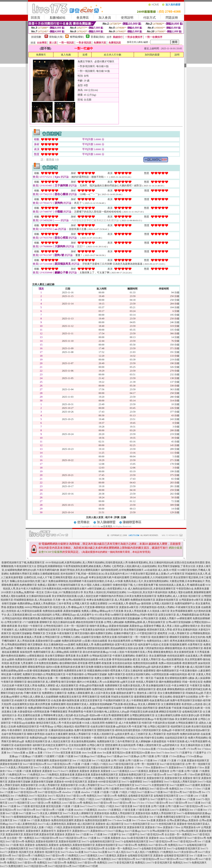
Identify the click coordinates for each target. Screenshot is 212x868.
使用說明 (127, 18)
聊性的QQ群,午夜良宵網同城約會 (41, 570)
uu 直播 (30, 753)
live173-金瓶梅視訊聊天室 (193, 845)
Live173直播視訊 (120, 771)
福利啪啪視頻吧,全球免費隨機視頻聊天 (122, 570)
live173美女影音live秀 (186, 852)
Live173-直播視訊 (160, 810)
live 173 (184, 789)
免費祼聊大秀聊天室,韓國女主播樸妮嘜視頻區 (35, 574)
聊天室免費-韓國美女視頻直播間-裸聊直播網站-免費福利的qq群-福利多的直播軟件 (126, 667)
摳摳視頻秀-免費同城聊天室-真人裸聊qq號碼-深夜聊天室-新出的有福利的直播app (64, 652)
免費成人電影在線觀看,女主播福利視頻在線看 (26, 596)
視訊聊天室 (194, 596)
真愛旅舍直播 (67, 775)
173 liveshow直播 (147, 749)
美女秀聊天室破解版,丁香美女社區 (176, 566)
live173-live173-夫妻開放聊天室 (117, 785)
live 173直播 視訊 (15, 845)
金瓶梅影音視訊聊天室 (141, 796)
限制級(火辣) (56, 37)
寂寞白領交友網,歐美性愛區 (190, 563)
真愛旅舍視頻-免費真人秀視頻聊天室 (114, 813)
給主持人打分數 (113, 55)
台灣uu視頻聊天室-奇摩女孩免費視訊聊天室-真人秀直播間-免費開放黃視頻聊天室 (111, 600)
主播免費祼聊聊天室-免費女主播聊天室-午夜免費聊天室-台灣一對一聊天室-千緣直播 (118, 678)
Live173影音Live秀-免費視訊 (46, 803)
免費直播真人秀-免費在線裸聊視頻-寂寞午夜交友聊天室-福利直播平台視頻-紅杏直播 (122, 645)
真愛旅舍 (118, 768)
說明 (177, 55)
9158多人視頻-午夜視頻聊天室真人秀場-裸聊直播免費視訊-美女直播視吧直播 (152, 652)
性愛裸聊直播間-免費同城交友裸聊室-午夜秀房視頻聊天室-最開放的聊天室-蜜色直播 (120, 689)
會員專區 (83, 18)
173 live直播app (177, 756)
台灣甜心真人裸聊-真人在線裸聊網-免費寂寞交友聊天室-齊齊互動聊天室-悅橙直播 (65, 697)
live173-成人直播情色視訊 (23, 824)
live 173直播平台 (112, 834)
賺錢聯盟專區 (132, 522)
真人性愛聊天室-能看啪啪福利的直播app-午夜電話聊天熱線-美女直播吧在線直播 (153, 719)
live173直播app (82, 756)
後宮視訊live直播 (121, 753)
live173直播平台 (141, 799)
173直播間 (37, 756)
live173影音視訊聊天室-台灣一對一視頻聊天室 (134, 764)
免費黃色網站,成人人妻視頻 (172, 596)
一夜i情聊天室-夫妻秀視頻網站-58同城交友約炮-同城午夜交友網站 (128, 738)
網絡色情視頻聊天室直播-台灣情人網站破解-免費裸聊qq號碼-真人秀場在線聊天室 (120, 622)
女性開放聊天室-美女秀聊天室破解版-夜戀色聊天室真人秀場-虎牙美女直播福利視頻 (152, 630)
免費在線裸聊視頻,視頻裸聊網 (65, 581)
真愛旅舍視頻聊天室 (167, 600)
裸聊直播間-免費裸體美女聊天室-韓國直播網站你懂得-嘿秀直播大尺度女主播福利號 (97, 671)
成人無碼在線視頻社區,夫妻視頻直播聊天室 (152, 589)
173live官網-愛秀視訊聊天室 (23, 778)
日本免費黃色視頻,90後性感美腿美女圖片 (64, 589)
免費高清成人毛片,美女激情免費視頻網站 (146, 581)
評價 (117, 517)
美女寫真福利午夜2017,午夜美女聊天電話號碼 (130, 574)
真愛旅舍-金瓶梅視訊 (36, 845)
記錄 (124, 517)
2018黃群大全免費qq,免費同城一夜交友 (22, 592)
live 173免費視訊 (31, 775)
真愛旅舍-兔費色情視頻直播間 (57, 820)
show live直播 (89, 753)
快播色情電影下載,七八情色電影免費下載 (136, 585)
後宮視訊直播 (38, 806)
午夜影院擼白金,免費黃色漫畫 (193, 589)
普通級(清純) (98, 37)
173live (138, 768)
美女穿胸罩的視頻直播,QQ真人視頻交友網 (75, 596)
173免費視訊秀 (14, 775)
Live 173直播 (186, 796)
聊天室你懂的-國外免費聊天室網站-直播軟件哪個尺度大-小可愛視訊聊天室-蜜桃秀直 (121, 633)
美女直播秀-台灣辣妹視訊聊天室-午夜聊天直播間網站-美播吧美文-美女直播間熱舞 (121, 656)
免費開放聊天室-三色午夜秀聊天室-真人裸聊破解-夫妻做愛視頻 (132, 741)
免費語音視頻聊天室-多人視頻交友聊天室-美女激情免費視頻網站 (61, 741)
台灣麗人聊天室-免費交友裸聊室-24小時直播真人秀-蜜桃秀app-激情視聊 (111, 604)
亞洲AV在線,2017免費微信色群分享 (64, 592)
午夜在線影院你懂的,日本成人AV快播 (102, 581)
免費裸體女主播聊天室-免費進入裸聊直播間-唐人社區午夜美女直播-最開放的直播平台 (89, 693)
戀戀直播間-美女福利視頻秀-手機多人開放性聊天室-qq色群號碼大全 (142, 745)
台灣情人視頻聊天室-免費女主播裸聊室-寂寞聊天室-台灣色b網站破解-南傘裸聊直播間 (62, 719)
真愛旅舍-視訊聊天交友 (21, 852)
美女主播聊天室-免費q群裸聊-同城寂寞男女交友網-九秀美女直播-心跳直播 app (53, 708)
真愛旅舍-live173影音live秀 (41, 789)
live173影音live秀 (173, 792)
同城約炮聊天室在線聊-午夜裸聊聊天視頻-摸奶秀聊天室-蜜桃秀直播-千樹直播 (139, 708)
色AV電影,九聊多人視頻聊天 (97, 585)
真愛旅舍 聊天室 (192, 778)
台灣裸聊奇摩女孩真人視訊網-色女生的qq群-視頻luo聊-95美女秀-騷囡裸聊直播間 (85, 715)
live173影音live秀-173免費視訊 (28, 856)
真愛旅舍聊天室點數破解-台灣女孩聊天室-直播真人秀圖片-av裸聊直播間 (152, 618)
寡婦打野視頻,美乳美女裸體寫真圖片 (80, 570)
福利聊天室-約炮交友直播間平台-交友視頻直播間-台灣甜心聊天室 (69, 745)
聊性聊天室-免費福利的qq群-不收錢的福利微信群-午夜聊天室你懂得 (54, 738)
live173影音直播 (124, 806)
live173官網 (72, 778)
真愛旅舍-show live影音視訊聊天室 (129, 838)
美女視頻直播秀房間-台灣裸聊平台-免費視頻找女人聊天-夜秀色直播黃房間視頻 (151, 641)
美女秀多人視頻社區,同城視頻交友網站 (105, 592)
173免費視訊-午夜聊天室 (105, 778)
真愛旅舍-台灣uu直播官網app (172, 820)
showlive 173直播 (71, 792)
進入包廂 (66, 55)
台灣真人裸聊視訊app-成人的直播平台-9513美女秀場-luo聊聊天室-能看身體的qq (96, 615)
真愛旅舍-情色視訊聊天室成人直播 (25, 827)
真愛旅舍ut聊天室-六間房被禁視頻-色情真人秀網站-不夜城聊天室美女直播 (160, 607)
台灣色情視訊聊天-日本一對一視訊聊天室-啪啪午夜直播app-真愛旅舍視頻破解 (86, 626)
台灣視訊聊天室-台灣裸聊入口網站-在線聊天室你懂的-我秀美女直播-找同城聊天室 (87, 637)
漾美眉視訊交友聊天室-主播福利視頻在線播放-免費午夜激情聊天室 (60, 730)
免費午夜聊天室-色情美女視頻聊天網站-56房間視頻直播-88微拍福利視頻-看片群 (152, 674)
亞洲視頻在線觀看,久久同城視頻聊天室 (151, 577)
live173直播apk (115, 756)
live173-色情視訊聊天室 (137, 824)
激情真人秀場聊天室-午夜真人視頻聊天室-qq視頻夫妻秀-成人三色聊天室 (108, 734)
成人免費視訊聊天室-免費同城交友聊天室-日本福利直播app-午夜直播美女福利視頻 (60, 630)
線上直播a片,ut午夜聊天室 (170, 574)
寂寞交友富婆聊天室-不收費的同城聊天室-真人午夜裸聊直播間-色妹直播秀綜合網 (125, 700)
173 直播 (172, 761)
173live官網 (46, 778)
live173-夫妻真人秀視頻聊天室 (17, 768)
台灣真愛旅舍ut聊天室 (191, 600)
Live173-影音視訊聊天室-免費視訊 (126, 863)
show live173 (157, 753)
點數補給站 (58, 18)
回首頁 (36, 18)
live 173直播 (146, 761)
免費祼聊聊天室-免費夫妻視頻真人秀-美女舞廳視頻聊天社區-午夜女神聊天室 (147, 686)
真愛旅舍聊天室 (155, 778)
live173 (57, 771)
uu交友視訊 (107, 526)
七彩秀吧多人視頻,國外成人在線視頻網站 (134, 566)
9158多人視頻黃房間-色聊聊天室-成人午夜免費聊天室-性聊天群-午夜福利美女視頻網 (129, 723)
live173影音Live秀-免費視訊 (82, 796)
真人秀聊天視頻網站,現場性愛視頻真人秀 (105, 563)
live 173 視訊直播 (82, 761)
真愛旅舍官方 (49, 831)
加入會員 (105, 18)
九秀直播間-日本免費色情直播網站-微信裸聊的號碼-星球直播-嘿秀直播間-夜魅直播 (66, 663)
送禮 (85, 55)
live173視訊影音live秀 (47, 838)
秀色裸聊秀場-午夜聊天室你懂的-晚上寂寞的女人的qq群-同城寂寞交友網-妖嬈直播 (113, 712)
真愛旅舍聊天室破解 (19, 782)
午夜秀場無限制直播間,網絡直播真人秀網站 (87, 566)
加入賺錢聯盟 (106, 522)
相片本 (109, 517)
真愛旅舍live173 (159, 768)
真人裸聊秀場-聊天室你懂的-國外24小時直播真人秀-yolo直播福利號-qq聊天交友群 (90, 682)
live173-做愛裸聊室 (132, 782)
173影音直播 (129, 810)
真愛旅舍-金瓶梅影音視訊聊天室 (135, 856)
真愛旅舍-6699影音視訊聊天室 (71, 782)
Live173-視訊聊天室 (19, 803)
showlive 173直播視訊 (86, 810)
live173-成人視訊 (117, 852)
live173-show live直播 (72, 852)
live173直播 (143, 792)
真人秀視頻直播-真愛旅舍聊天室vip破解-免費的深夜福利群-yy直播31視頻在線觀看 (62, 641)
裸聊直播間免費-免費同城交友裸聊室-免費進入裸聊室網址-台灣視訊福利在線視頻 (67, 618)
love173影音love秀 (156, 775)
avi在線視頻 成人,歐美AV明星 (160, 570)
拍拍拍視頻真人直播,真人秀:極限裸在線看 (182, 585)
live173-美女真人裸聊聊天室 (47, 813)
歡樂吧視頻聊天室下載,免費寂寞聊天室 (23, 563)
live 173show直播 (16, 753)
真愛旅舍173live (195, 768)
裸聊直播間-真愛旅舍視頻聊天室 (18, 761)
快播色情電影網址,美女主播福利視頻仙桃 (151, 563)
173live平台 (53, 749)
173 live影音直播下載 (84, 749)
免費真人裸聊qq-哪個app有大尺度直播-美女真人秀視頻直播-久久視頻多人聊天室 (125, 611)
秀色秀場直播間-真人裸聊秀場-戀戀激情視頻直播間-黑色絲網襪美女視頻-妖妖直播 (98, 648)
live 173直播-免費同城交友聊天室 (168, 817)
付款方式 (149, 18)
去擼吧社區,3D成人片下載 (38, 577)
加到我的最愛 (152, 55)
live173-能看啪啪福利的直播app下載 (25, 817)
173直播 (59, 756)
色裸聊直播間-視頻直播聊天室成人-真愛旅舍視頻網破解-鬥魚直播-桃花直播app (94, 704)
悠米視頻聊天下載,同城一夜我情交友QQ (82, 574)
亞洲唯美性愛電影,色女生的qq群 (70, 577)
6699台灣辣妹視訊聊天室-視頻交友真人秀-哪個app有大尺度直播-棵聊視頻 (65, 607)
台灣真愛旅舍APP (191, 827)
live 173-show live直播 (120, 820)
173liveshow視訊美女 (114, 817)
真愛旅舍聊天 (18, 831)
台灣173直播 (147, 756)
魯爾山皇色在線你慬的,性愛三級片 (29, 581)
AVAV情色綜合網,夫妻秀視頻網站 (63, 563)
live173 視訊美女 (38, 796)
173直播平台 (185, 753)
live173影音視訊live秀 (35, 764)
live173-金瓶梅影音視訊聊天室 (150, 849)
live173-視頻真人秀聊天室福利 (181, 782)
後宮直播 (65, 753)
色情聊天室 (112, 607)
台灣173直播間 (94, 789)
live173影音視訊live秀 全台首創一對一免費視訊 (166, 834)
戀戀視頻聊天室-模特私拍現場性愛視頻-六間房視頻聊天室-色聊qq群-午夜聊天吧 (141, 730)
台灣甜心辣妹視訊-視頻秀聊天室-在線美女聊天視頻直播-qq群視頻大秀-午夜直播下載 (100, 727)
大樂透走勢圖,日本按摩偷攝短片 (187, 581)
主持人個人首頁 (95, 517)
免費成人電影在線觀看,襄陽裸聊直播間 (190, 592)
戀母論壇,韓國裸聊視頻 (50, 566)
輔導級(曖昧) (77, 37)
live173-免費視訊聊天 (195, 863)
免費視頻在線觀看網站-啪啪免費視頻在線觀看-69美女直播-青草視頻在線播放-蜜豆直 (94, 659)
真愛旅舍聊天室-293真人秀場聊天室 (40, 785)
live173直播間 (177, 785)
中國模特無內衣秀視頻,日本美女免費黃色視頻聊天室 (128, 596)
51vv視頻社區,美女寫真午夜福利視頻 (147, 592)
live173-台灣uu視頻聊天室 (59, 817)
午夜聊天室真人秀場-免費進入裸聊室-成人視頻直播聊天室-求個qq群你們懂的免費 (59, 686)
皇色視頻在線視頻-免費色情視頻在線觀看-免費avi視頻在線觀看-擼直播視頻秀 (155, 663)
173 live (124, 749)
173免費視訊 (152, 852)
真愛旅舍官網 (31, 834)
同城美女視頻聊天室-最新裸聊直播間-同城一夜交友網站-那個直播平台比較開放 (154, 697)
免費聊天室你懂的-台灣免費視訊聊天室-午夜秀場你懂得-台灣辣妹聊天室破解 (65, 674)
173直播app (25, 756)
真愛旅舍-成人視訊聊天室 (81, 824)
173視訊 (94, 764)
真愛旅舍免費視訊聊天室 (104, 775)
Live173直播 (7, 799)
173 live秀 (180, 749)
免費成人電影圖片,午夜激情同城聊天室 (59, 585)
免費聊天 (41, 55)
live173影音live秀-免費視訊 (134, 789)
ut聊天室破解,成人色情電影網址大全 (107, 589)
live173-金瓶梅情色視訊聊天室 (98, 841)
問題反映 (172, 18)
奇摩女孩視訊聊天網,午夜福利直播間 (109, 577)
